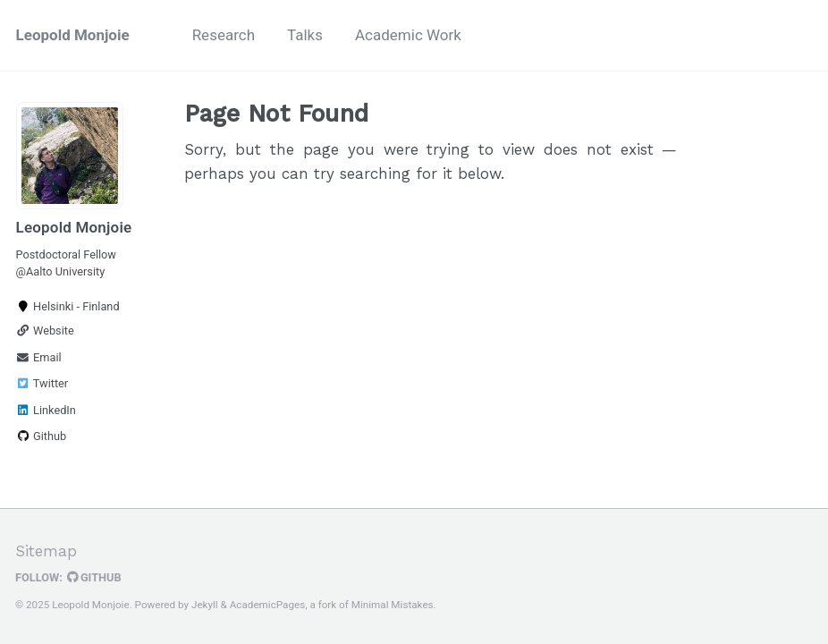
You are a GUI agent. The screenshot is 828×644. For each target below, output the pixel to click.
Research (224, 35)
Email (39, 357)
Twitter (42, 383)
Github (42, 436)
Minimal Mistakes (393, 605)
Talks (305, 35)
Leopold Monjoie (73, 35)
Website (45, 330)
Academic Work (408, 35)
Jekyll (205, 605)
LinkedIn (46, 410)
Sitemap (46, 551)
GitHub (94, 577)
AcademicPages (267, 605)
